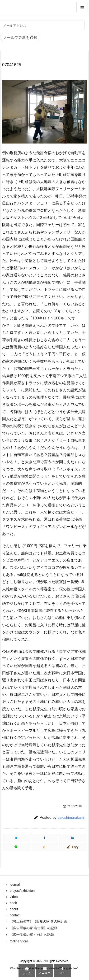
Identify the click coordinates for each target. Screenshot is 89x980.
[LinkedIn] (73, 838)
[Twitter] (16, 838)
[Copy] (73, 847)
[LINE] (16, 847)
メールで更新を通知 (20, 37)
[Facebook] (44, 838)
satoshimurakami (71, 817)
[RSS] (44, 847)
